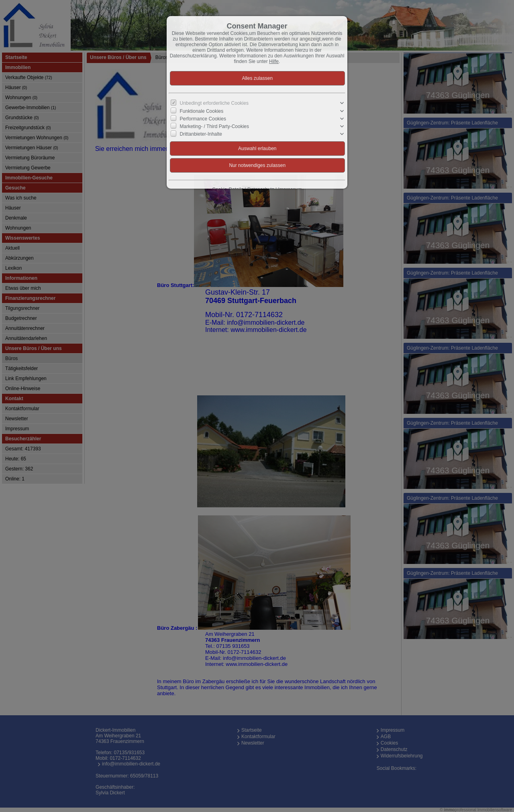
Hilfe (274, 61)
